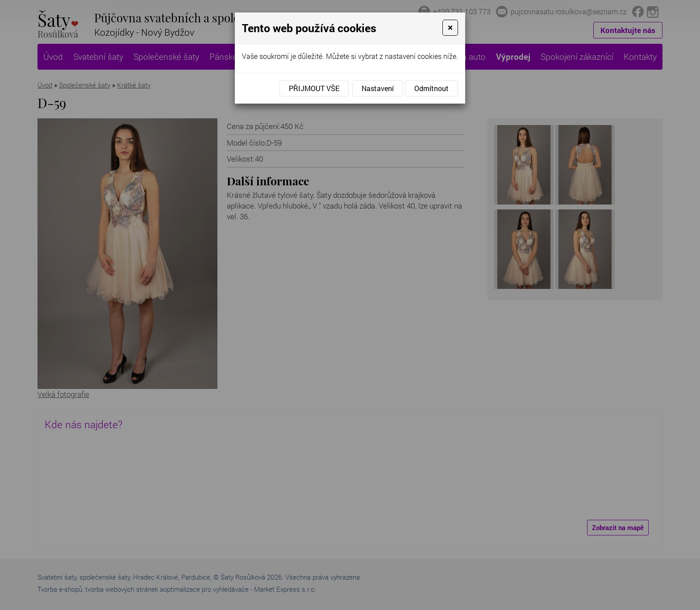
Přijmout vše (314, 88)
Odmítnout (431, 88)
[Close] (450, 28)
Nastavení (378, 88)
